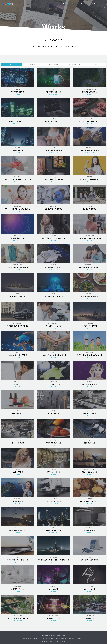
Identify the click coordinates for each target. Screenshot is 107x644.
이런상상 (9, 4)
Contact (94, 4)
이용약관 (53, 633)
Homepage (32, 62)
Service (84, 4)
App (96, 62)
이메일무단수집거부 (61, 633)
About (64, 4)
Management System (75, 62)
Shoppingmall (53, 62)
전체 (11, 62)
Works (74, 4)
